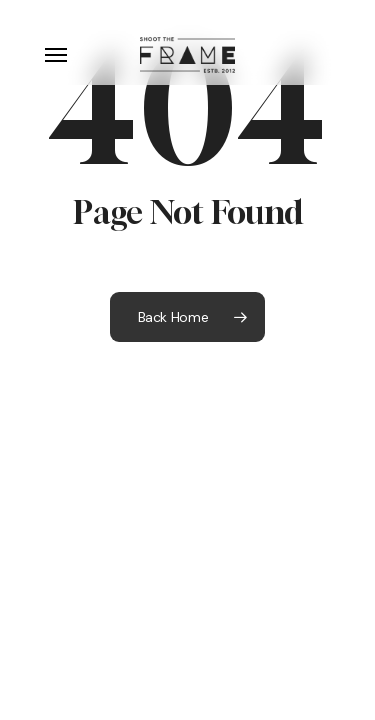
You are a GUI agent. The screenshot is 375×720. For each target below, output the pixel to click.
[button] (56, 55)
